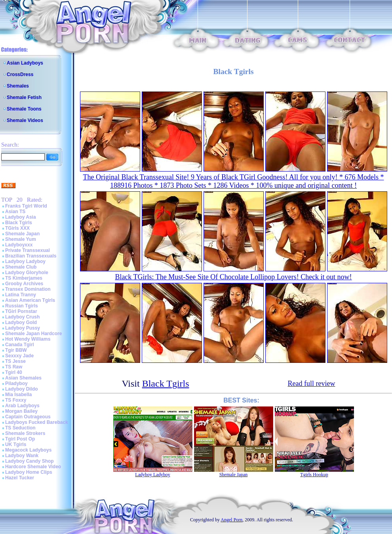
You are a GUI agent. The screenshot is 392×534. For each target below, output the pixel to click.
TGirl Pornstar (21, 311)
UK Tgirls (16, 444)
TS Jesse (15, 361)
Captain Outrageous (28, 417)
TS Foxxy (16, 400)
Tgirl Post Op (20, 439)
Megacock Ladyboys (28, 450)
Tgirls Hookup (314, 475)
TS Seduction (20, 428)
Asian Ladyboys (25, 63)
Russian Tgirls (22, 306)
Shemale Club (21, 267)
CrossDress (20, 74)
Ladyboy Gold (21, 322)
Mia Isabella (18, 395)
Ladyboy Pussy (23, 328)
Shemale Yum (21, 239)
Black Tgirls (19, 223)
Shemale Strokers (25, 433)
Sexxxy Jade (19, 356)
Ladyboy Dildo (22, 389)
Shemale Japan (22, 234)
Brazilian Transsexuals (31, 256)
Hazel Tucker (20, 478)
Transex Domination (28, 289)
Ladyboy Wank (22, 456)
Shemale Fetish (24, 97)
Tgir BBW (16, 350)
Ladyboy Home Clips (29, 472)
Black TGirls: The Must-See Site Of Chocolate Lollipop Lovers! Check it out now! (233, 277)
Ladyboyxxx (19, 245)
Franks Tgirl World (26, 206)
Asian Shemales (23, 378)
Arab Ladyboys (22, 406)
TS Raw (14, 367)
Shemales (18, 86)
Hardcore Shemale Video (33, 467)
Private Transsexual (28, 250)
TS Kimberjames (24, 278)
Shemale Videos (25, 120)
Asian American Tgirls (30, 300)
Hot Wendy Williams (28, 339)
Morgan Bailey (21, 411)
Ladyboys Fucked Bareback (37, 422)
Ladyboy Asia (21, 217)
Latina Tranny (21, 295)
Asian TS (15, 212)
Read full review (312, 383)
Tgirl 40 (14, 372)
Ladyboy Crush (22, 317)
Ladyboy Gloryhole (27, 273)
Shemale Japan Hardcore (33, 334)
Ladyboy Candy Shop (29, 461)
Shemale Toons (24, 109)
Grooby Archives (24, 284)
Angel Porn (231, 520)
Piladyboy (16, 383)
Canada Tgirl (20, 345)
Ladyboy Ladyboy (25, 261)
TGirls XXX (17, 228)
